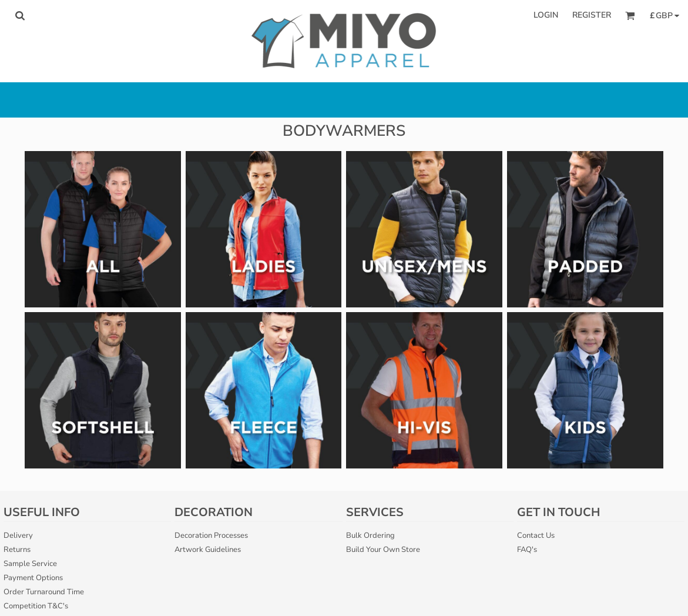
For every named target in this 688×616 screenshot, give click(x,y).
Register (592, 15)
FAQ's (527, 550)
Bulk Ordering (370, 535)
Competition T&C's (36, 606)
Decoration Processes (211, 535)
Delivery (18, 535)
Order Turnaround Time (44, 592)
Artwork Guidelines (208, 550)
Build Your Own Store (383, 550)
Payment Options (33, 578)
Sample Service (30, 564)
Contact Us (536, 535)
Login (546, 15)
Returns (17, 550)
